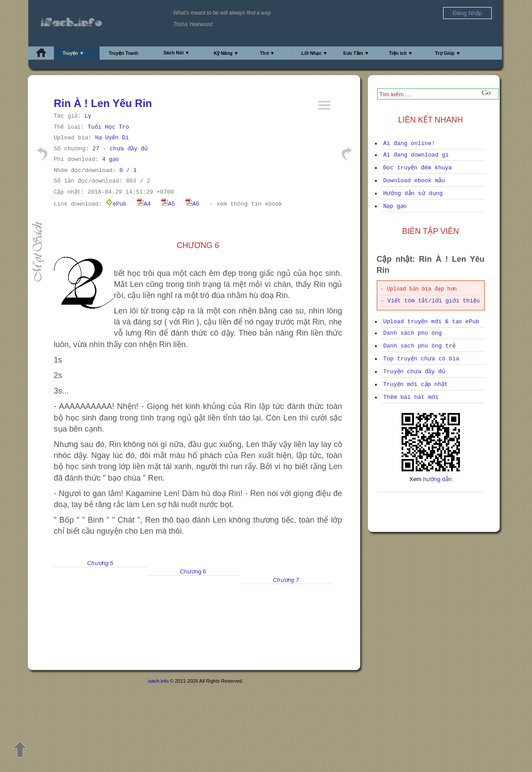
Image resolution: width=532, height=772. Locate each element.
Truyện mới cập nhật (416, 384)
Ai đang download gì (416, 155)
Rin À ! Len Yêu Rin (103, 103)
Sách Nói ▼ (177, 53)
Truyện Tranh (124, 53)
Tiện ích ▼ (401, 53)
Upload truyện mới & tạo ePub (431, 322)
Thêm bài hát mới (411, 397)
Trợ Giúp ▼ (448, 53)
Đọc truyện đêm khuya (418, 168)
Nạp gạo (395, 206)
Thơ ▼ (268, 53)
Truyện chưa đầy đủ (414, 372)
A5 (168, 204)
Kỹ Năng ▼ (226, 53)
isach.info (158, 681)
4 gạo (111, 159)
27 (96, 149)
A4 (144, 204)
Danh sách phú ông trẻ (419, 346)
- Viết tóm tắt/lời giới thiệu (430, 301)
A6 (192, 204)
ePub (116, 204)
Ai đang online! (409, 143)
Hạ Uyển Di (112, 138)
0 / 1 (128, 170)
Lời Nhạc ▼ (315, 53)
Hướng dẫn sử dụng (413, 193)
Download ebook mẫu (414, 181)
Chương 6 (193, 571)
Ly (88, 116)
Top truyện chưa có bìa (421, 359)
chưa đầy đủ (129, 149)
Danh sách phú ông (413, 333)
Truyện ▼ (74, 53)
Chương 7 (286, 580)
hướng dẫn (438, 479)
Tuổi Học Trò (108, 127)
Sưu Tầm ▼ (356, 53)
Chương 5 (100, 563)
